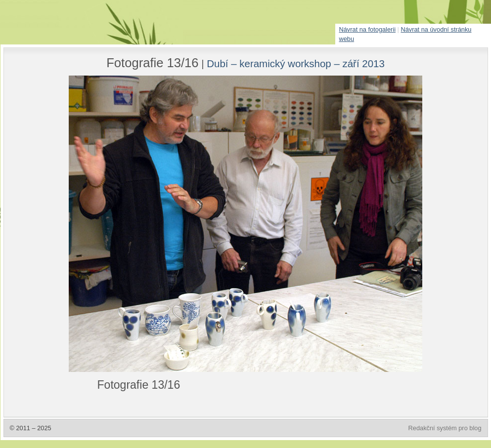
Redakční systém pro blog (445, 428)
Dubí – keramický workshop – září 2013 (296, 63)
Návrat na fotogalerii (368, 29)
